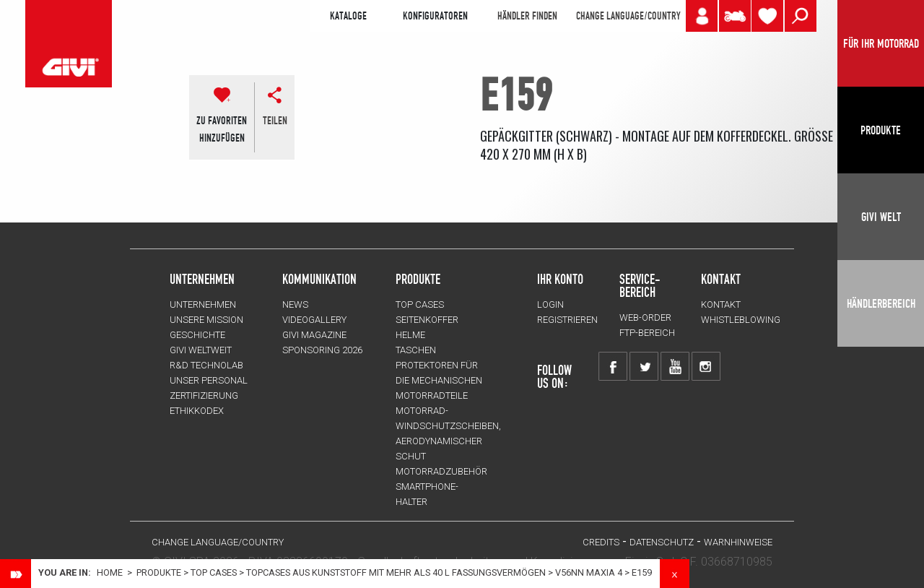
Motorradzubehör (441, 471)
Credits (601, 542)
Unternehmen (203, 304)
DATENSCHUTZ (662, 542)
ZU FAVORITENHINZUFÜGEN (222, 129)
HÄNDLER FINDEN (527, 16)
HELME (410, 335)
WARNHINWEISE (738, 542)
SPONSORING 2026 (322, 350)
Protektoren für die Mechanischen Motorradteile (439, 380)
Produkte (418, 279)
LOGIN (550, 304)
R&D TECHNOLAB (206, 365)
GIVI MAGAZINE (314, 335)
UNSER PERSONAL (209, 380)
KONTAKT (721, 304)
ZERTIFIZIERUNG (204, 395)
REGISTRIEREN (567, 320)
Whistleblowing (741, 320)
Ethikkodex (197, 411)
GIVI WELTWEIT (201, 350)
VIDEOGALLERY (314, 320)
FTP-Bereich (647, 333)
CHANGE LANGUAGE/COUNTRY (628, 16)
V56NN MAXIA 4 (589, 572)
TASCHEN (416, 350)
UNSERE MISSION (206, 320)
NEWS (295, 304)
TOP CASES (214, 572)
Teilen (275, 121)
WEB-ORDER (645, 317)
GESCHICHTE (197, 335)
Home (110, 572)
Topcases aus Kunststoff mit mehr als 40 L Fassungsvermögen (396, 572)
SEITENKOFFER (427, 320)
